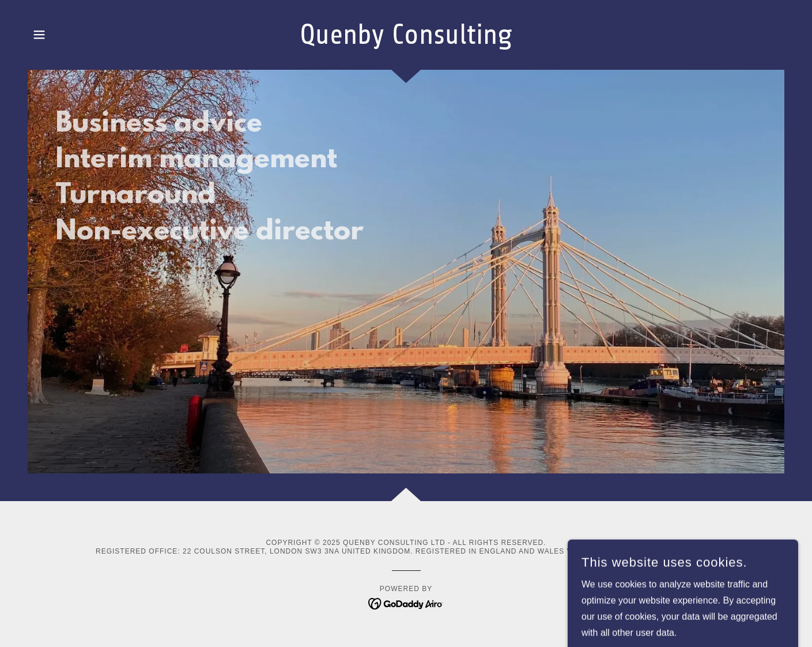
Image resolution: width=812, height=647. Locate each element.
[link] (406, 41)
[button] (39, 35)
